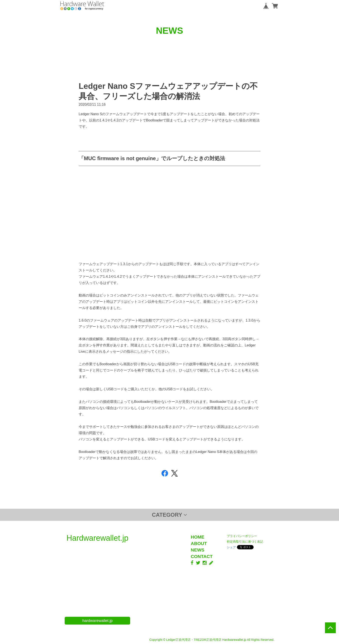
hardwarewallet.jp (98, 621)
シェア (231, 547)
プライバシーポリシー (242, 536)
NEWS (197, 550)
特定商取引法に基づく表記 (245, 542)
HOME (197, 537)
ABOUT (199, 543)
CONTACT (202, 556)
